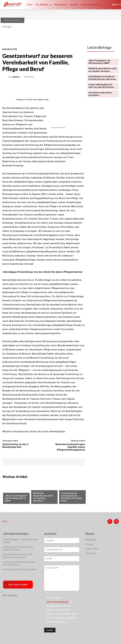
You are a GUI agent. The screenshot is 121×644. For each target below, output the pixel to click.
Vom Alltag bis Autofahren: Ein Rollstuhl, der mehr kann (71, 497)
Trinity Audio (32, 100)
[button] (116, 5)
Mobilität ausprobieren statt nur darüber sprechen (44, 498)
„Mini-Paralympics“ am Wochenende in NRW (16, 498)
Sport (8, 491)
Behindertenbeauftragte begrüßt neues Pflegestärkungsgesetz (70, 447)
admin (16, 77)
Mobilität (66, 489)
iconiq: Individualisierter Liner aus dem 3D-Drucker (101, 85)
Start (6, 20)
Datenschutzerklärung (57, 602)
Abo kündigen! (10, 595)
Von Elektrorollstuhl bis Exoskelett (20, 569)
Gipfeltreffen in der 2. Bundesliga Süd (16, 445)
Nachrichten (15, 20)
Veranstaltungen (42, 491)
